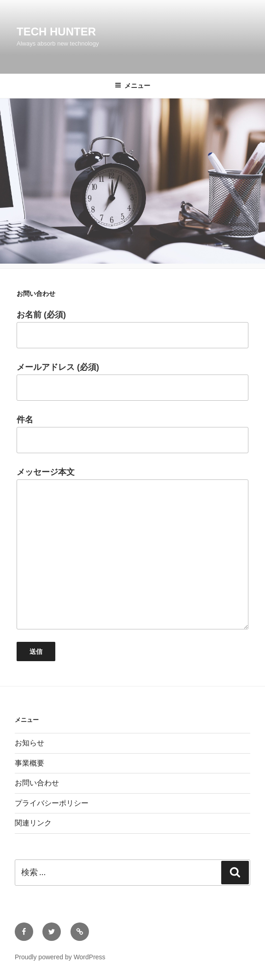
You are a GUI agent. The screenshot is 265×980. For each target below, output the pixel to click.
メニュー (132, 86)
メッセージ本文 (132, 548)
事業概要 (29, 763)
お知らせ (29, 743)
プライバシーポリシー (52, 803)
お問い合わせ (37, 783)
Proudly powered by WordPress (60, 957)
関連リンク (33, 823)
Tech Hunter (56, 32)
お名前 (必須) (132, 329)
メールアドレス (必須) (132, 382)
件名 (132, 434)
